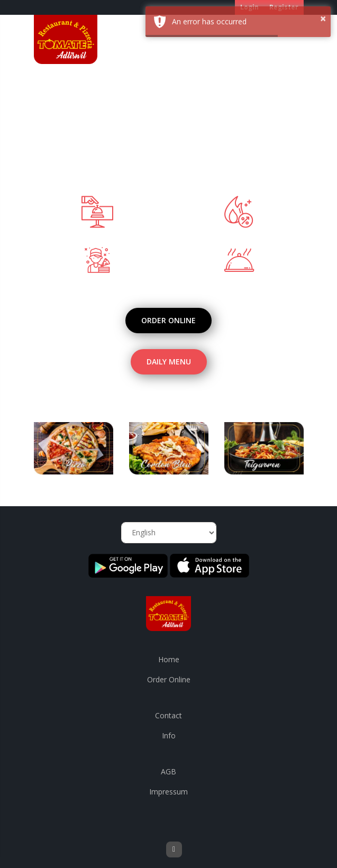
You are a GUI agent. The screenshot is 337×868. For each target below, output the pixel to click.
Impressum (168, 792)
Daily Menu (169, 362)
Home (169, 659)
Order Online (168, 320)
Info (169, 735)
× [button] (323, 18)
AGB (168, 771)
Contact (168, 715)
